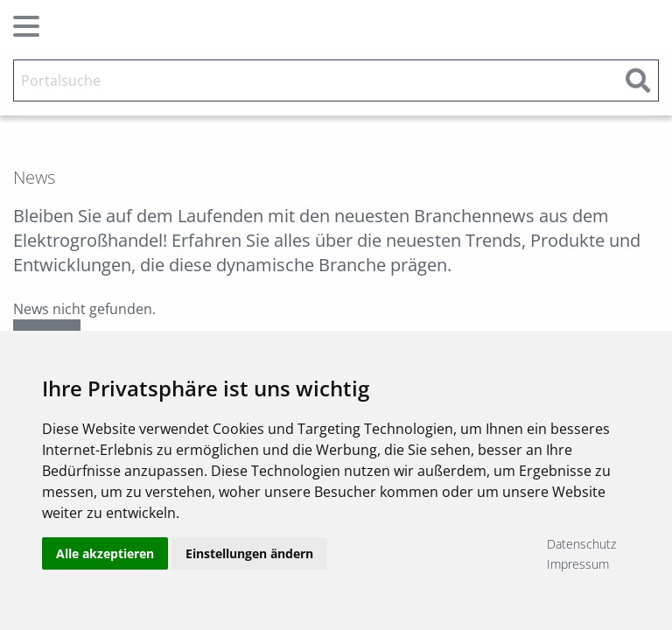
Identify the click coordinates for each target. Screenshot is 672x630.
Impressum (578, 564)
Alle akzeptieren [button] (105, 553)
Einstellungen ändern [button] (249, 553)
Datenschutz (581, 544)
